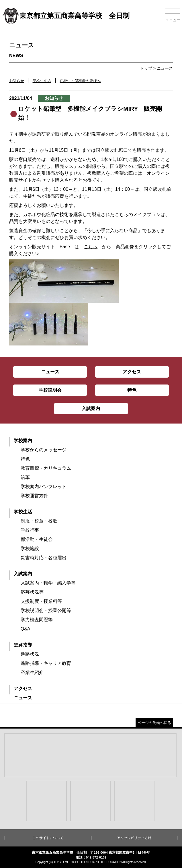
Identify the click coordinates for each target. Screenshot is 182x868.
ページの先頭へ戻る (154, 723)
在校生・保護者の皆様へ (80, 81)
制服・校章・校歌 (39, 521)
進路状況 (30, 654)
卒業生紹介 (32, 672)
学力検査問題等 (37, 620)
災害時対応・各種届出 (44, 558)
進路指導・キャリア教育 (46, 663)
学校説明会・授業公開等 (46, 610)
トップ (146, 68)
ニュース (165, 68)
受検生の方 (42, 81)
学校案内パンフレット (44, 487)
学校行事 (30, 530)
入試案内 (23, 574)
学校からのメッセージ (44, 450)
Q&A (26, 629)
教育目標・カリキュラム (46, 468)
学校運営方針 (34, 496)
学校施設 (30, 548)
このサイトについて (48, 838)
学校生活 (23, 512)
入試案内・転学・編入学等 (48, 583)
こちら (91, 247)
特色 (25, 459)
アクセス (23, 689)
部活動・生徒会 (37, 539)
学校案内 (23, 441)
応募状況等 (32, 592)
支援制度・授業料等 (41, 601)
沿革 (25, 477)
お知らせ (17, 81)
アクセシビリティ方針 (134, 838)
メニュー (173, 20)
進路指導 (23, 645)
